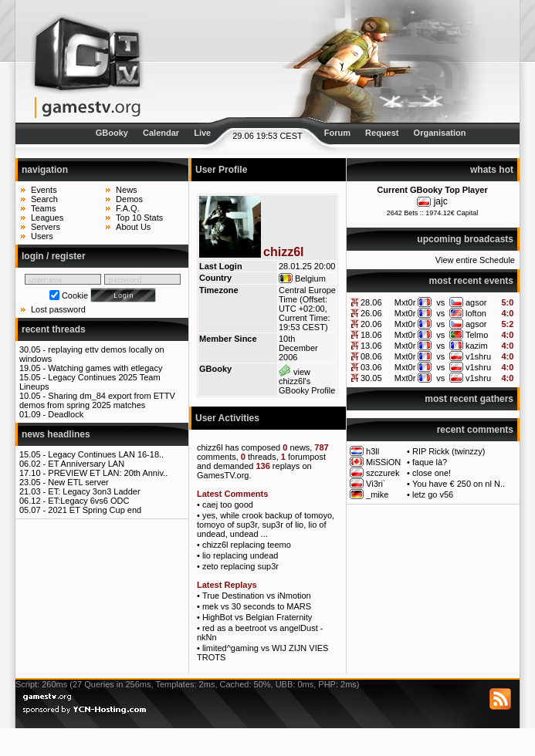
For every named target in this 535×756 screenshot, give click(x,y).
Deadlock (66, 414)
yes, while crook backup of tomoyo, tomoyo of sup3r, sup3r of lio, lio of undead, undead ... (266, 525)
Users (42, 236)
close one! (432, 473)
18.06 (371, 335)
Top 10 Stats (139, 218)
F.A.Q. (128, 208)
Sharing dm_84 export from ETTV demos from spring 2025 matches (97, 400)
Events (44, 190)
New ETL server (78, 482)
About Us (133, 227)
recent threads (54, 329)
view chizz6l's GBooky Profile (307, 381)
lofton (476, 313)
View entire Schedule (475, 260)
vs (440, 302)
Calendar (161, 133)
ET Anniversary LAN (86, 464)
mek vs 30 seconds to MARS (257, 606)
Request (382, 133)
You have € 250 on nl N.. (459, 484)
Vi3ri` (376, 484)
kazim (477, 346)
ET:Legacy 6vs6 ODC (88, 501)
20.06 (371, 324)
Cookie (75, 295)
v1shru (478, 356)
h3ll (372, 451)
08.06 (371, 356)
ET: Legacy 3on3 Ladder (94, 491)
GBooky (112, 133)
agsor (476, 302)
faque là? (430, 462)
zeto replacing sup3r (240, 566)
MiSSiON (383, 462)
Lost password (58, 309)
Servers (46, 227)
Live (202, 133)
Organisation (440, 133)
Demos (129, 199)
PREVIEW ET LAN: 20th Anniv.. (108, 473)
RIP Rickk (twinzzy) (449, 451)
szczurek (383, 473)
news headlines (56, 434)
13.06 (371, 346)
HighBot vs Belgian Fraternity (257, 617)
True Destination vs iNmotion (257, 596)
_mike (377, 494)
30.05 (371, 378)
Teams (43, 208)
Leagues (47, 218)
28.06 (371, 302)
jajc (441, 201)
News (127, 190)
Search (44, 199)
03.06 (371, 367)
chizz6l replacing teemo (247, 545)
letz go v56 (433, 494)
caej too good (228, 505)
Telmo (477, 335)
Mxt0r (405, 302)
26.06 (371, 313)
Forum (337, 133)
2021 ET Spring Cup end (95, 510)
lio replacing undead (240, 555)
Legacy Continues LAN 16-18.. (106, 454)
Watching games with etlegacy (105, 368)
